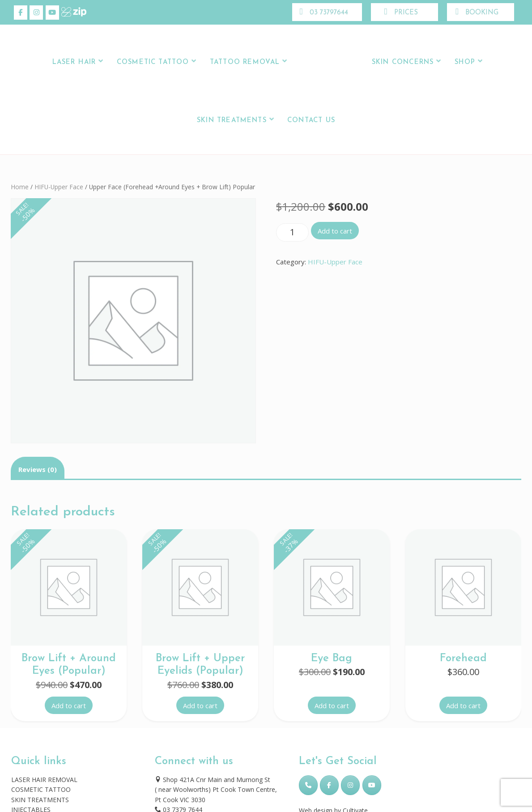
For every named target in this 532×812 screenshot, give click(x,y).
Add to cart (335, 231)
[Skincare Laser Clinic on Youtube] (52, 13)
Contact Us (311, 121)
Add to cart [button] (69, 706)
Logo (328, 62)
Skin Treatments (232, 121)
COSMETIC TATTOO (41, 789)
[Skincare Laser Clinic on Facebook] (21, 13)
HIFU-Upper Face (59, 187)
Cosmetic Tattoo (153, 62)
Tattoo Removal (245, 62)
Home (20, 187)
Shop (465, 62)
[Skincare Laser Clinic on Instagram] (36, 13)
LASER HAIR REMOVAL (44, 780)
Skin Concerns (403, 62)
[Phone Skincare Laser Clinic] (308, 785)
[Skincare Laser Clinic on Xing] (68, 13)
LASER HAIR (74, 62)
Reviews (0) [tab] (38, 469)
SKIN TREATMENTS (40, 800)
